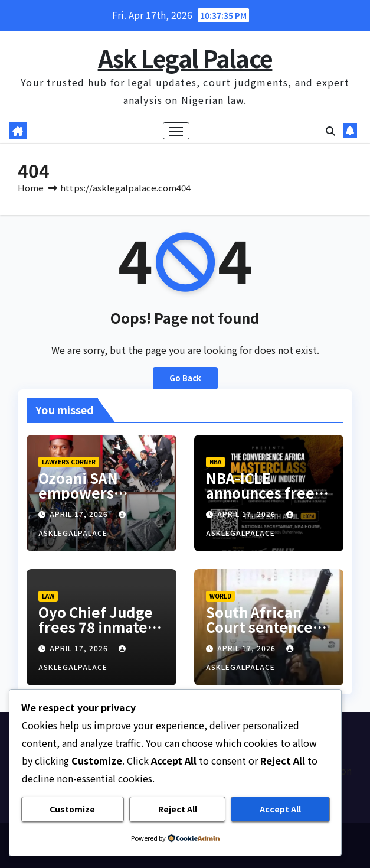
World (220, 596)
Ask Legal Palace (185, 58)
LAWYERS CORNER (69, 462)
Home (31, 188)
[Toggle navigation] (176, 131)
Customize (72, 810)
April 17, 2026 (80, 514)
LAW (48, 596)
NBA (215, 462)
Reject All (178, 810)
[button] (330, 131)
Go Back (185, 378)
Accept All (280, 810)
